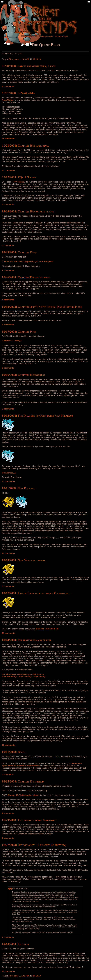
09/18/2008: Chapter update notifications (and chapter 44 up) (42, 307)
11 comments (8, 633)
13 (23, 59)
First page (14, 59)
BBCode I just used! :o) (47, 629)
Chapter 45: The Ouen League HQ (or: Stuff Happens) (28, 261)
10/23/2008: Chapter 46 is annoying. (25, 146)
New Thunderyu (10, 677)
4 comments (8, 245)
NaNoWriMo (8, 100)
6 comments (8, 204)
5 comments (8, 586)
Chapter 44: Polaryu (12, 341)
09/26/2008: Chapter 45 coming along (27, 277)
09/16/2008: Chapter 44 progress (23, 375)
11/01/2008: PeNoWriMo (18, 93)
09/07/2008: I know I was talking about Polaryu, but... (37, 593)
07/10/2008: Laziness (15, 944)
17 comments (8, 170)
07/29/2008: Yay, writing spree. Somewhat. (30, 820)
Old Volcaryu (24, 674)
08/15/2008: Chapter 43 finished (23, 781)
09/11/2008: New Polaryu (19, 488)
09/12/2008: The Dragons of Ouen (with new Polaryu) (37, 416)
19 (40, 59)
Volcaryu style (46, 36)
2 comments (8, 409)
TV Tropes (19, 182)
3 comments (8, 86)
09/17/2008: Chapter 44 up (19, 332)
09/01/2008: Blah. (13, 752)
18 (37, 59)
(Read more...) (9, 473)
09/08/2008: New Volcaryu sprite (24, 560)
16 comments (8, 139)
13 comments (8, 481)
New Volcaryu (26, 677)
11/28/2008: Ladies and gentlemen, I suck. (29, 66)
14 (25, 59)
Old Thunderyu (9, 674)
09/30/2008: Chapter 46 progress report (28, 211)
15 (28, 59)
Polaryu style (62, 36)
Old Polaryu (38, 674)
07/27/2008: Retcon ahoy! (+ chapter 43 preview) (34, 845)
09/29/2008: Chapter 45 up (19, 252)
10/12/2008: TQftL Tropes (19, 177)
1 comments (8, 325)
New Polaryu (40, 677)
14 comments (8, 971)
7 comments (8, 270)
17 (34, 59)
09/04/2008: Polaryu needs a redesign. (27, 640)
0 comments (8, 774)
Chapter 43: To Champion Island (23, 795)
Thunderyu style (29, 36)
